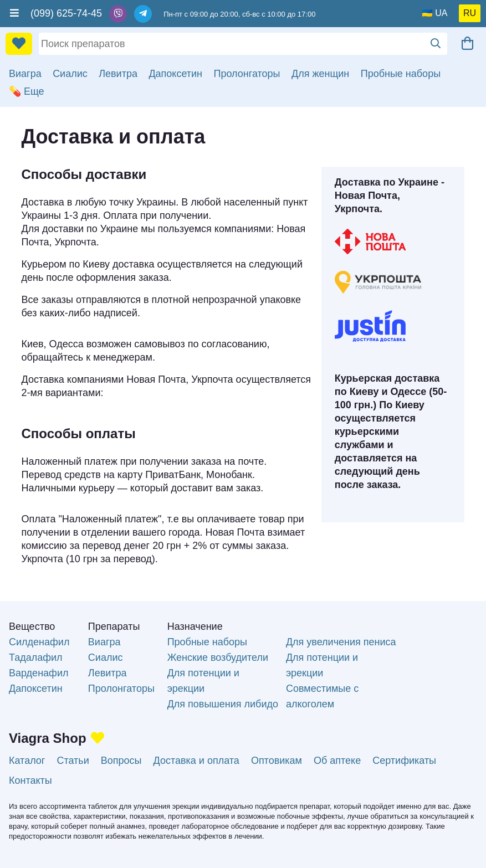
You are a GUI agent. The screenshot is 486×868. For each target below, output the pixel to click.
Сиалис (70, 74)
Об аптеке (337, 761)
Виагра (25, 74)
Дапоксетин (175, 74)
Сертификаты (404, 761)
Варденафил (39, 673)
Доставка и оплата (196, 761)
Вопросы (121, 761)
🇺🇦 (427, 13)
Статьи (73, 761)
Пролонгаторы (247, 74)
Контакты (30, 780)
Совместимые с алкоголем (322, 696)
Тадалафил (36, 658)
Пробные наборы (401, 74)
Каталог (27, 761)
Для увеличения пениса (341, 642)
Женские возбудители (218, 658)
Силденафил (39, 642)
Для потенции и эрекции (203, 681)
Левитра (118, 74)
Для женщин (320, 74)
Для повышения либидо (223, 704)
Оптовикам (277, 761)
